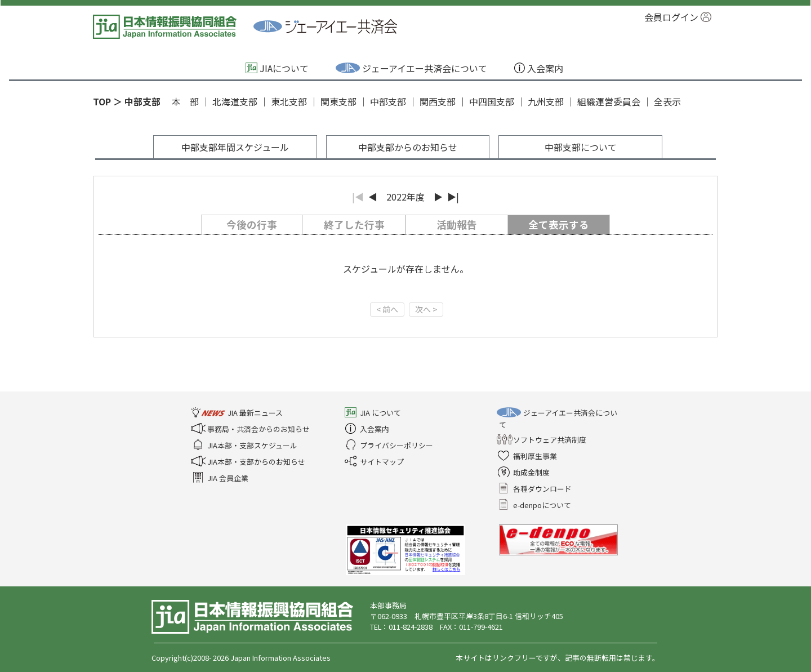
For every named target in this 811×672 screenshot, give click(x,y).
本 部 (185, 101)
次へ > (426, 309)
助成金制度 (524, 472)
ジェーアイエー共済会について (413, 68)
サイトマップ (375, 462)
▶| (453, 197)
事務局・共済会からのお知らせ (251, 429)
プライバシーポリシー (389, 445)
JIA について (373, 413)
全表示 (667, 101)
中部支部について (581, 147)
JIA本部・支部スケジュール (245, 445)
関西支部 (438, 101)
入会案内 (540, 68)
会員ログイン (678, 17)
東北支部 (289, 101)
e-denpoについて (535, 505)
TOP (102, 101)
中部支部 (388, 101)
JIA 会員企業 (221, 478)
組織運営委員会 (609, 101)
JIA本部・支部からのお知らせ (249, 462)
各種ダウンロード (535, 489)
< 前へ (387, 309)
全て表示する (559, 224)
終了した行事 (354, 224)
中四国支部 (492, 101)
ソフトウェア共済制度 (543, 440)
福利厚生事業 (528, 456)
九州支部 (546, 101)
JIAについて (278, 68)
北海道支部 (235, 101)
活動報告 (457, 224)
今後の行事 (252, 224)
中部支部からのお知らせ (408, 147)
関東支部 (338, 101)
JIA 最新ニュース (238, 413)
